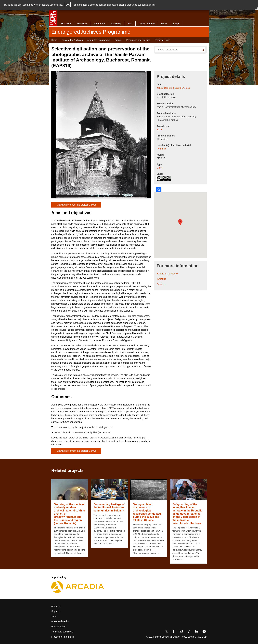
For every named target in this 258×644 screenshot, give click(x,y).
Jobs (54, 616)
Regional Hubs (163, 40)
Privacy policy (58, 627)
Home (54, 40)
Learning (116, 24)
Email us (161, 284)
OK (68, 5)
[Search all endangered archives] (176, 50)
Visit (130, 24)
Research (66, 24)
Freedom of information (63, 637)
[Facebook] (174, 632)
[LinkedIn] (196, 632)
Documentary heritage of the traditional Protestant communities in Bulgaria (109, 507)
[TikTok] (189, 632)
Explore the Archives (72, 40)
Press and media (60, 621)
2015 (159, 130)
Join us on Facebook (167, 274)
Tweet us (161, 279)
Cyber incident (147, 24)
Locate (159, 190)
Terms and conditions (62, 632)
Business (82, 24)
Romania (161, 149)
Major (160, 168)
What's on (99, 24)
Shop (176, 24)
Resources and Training (138, 40)
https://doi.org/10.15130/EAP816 (173, 88)
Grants (118, 40)
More (164, 24)
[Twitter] (166, 632)
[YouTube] (204, 632)
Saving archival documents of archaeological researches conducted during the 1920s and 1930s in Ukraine (147, 512)
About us (56, 606)
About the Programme (99, 40)
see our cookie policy (144, 5)
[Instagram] (181, 632)
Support (55, 611)
